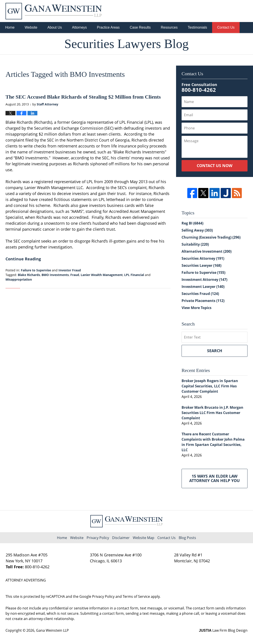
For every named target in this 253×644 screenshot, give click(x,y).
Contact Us (226, 27)
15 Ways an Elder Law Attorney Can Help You (215, 478)
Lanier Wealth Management (102, 275)
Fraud (75, 275)
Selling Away (197, 230)
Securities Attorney (203, 258)
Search (215, 351)
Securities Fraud (200, 294)
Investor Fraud (70, 270)
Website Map (144, 538)
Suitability (195, 244)
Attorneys (80, 27)
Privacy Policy (98, 538)
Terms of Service (136, 596)
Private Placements (203, 301)
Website (31, 27)
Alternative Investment (207, 251)
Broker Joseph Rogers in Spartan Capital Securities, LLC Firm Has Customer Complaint (210, 386)
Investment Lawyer (203, 287)
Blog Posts (187, 538)
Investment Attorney (204, 280)
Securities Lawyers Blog (54, 11)
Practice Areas (108, 27)
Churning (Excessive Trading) (211, 237)
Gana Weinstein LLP (52, 630)
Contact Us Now (215, 166)
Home (10, 27)
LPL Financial (134, 275)
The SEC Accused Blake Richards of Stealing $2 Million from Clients (83, 97)
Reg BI (192, 223)
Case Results (140, 27)
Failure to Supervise (36, 270)
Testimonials (197, 27)
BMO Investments (55, 275)
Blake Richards (29, 275)
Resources (169, 27)
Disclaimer (121, 538)
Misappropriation (19, 279)
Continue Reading (23, 259)
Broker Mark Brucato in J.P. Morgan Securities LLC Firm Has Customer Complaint (212, 413)
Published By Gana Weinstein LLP (225, 11)
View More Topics (197, 308)
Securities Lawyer (201, 265)
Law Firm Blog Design (223, 630)
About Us (55, 27)
